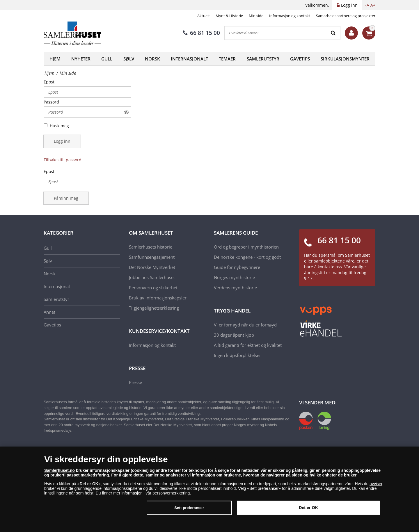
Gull (107, 59)
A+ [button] (373, 5)
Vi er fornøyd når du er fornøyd (245, 325)
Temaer (227, 59)
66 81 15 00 (201, 33)
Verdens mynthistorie (235, 288)
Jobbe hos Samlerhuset (152, 277)
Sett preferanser (189, 511)
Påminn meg (66, 198)
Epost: (50, 82)
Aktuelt (204, 16)
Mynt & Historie (229, 16)
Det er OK (308, 510)
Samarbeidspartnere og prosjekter (346, 16)
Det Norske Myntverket (152, 267)
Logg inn (62, 141)
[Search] (334, 33)
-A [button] (367, 5)
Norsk (152, 59)
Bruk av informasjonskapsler (158, 298)
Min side (256, 16)
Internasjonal (57, 286)
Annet (49, 312)
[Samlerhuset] (73, 33)
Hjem (55, 59)
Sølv (129, 59)
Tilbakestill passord (63, 160)
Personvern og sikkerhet (153, 288)
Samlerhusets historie (151, 247)
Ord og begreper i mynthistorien (246, 247)
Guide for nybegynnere (237, 267)
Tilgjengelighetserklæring (154, 308)
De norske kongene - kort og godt (247, 257)
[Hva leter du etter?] (276, 33)
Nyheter (81, 59)
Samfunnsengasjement (152, 257)
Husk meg (59, 126)
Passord (51, 102)
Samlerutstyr (263, 59)
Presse (135, 382)
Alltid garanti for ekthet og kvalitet (248, 345)
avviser (376, 486)
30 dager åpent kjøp (234, 335)
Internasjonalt (189, 59)
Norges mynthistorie (234, 277)
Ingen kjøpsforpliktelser (237, 355)
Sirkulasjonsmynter (345, 59)
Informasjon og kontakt (290, 16)
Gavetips (300, 59)
